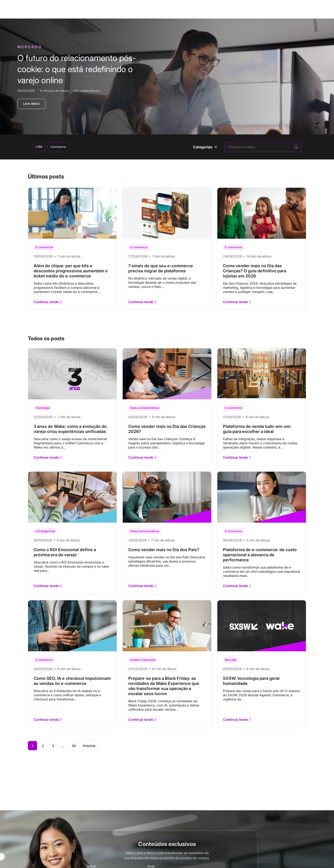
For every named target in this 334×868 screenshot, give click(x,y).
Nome (92, 867)
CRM (39, 147)
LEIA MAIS (31, 104)
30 (74, 746)
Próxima (89, 746)
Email (151, 867)
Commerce (58, 147)
